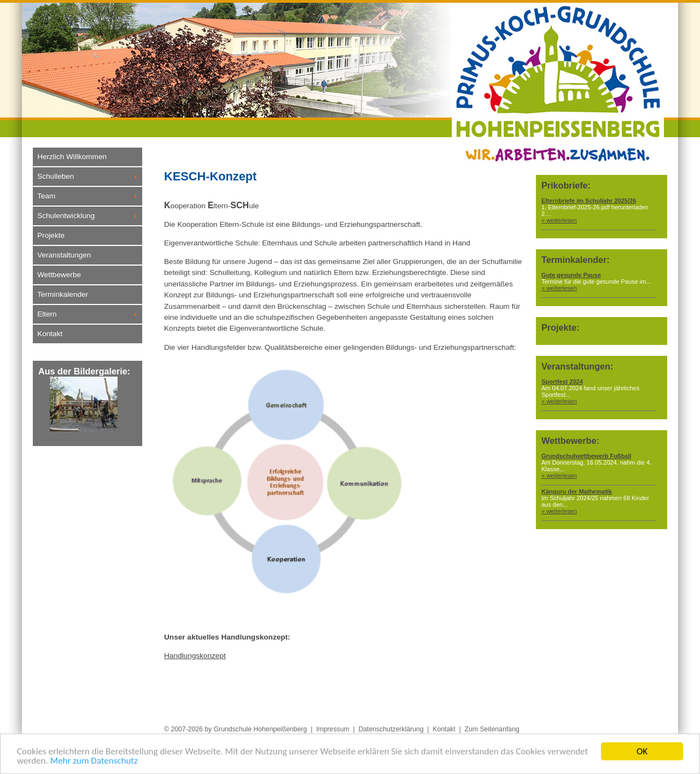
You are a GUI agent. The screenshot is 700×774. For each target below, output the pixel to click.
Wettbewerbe (59, 275)
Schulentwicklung (66, 216)
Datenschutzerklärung (391, 729)
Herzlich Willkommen (72, 157)
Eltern (47, 314)
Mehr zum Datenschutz (94, 762)
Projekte (51, 235)
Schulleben (56, 176)
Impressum (333, 729)
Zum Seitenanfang (492, 729)
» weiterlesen (559, 220)
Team (46, 196)
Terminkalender (63, 294)
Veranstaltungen (64, 255)
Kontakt (50, 334)
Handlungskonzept (195, 656)
